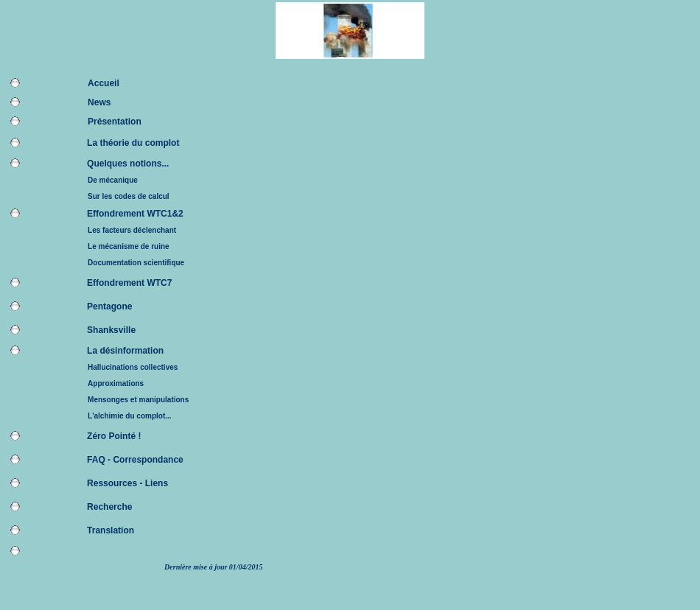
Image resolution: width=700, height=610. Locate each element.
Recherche (109, 507)
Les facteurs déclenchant (132, 230)
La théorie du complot (133, 143)
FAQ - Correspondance (135, 460)
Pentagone (109, 306)
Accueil (104, 83)
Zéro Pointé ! (114, 436)
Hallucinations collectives (133, 367)
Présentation (115, 122)
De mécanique (113, 180)
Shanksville (111, 330)
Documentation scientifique (136, 263)
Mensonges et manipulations (138, 400)
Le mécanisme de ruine (129, 246)
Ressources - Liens (127, 483)
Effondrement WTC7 (129, 283)
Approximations (116, 383)
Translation (111, 530)
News (99, 102)
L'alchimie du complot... (130, 416)
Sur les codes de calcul (129, 196)
